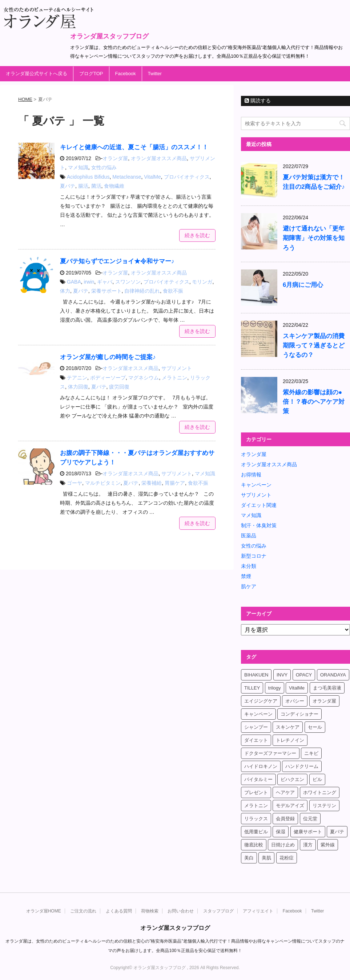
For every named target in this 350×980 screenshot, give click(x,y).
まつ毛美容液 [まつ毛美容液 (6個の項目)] (327, 688)
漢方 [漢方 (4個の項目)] (308, 845)
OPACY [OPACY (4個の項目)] (304, 675)
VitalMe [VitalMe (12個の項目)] (297, 688)
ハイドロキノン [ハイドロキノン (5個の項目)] (261, 766)
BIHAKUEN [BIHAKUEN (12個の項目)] (256, 675)
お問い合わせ (181, 911)
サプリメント (177, 368)
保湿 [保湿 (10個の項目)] (281, 832)
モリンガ (202, 282)
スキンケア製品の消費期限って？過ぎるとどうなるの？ (314, 345)
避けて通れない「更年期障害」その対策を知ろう (314, 238)
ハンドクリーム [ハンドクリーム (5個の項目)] (302, 766)
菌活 (96, 186)
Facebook (126, 74)
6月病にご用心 (303, 285)
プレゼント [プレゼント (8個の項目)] (256, 792)
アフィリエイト (258, 911)
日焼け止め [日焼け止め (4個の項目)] (283, 845)
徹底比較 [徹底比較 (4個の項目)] (254, 845)
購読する (258, 101)
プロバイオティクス (187, 177)
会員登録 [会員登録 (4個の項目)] (285, 819)
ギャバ (105, 282)
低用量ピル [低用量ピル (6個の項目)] (256, 832)
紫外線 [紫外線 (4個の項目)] (328, 845)
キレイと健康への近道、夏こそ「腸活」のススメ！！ (134, 147)
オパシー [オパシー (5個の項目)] (295, 701)
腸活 (83, 186)
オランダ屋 (115, 158)
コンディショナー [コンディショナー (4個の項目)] (299, 714)
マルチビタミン (103, 483)
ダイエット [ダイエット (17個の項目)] (256, 740)
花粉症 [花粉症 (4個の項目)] (287, 858)
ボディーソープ (108, 378)
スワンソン (128, 282)
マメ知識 (78, 167)
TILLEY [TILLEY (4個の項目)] (252, 688)
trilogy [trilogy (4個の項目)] (275, 688)
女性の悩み (104, 167)
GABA (74, 282)
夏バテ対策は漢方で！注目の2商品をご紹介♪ (314, 182)
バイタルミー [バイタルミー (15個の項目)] (258, 779)
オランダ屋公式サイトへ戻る (37, 74)
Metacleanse (127, 177)
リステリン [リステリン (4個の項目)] (324, 806)
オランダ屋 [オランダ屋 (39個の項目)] (324, 701)
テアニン (77, 378)
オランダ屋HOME (44, 911)
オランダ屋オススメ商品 (159, 158)
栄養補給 (152, 483)
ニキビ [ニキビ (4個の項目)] (311, 753)
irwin (89, 282)
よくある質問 (119, 911)
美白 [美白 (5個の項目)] (249, 858)
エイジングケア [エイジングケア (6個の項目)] (261, 701)
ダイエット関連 (259, 505)
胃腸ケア (175, 483)
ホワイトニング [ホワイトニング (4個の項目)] (320, 792)
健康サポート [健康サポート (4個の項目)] (308, 832)
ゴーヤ (75, 483)
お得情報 (251, 475)
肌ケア (249, 586)
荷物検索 (150, 911)
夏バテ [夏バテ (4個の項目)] (337, 832)
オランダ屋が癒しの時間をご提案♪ (108, 357)
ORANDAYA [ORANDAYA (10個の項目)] (333, 675)
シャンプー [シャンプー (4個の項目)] (256, 727)
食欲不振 (173, 291)
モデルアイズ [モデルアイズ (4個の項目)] (290, 806)
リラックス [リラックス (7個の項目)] (256, 819)
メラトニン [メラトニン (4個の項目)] (256, 806)
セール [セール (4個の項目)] (315, 727)
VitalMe (152, 177)
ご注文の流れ (83, 911)
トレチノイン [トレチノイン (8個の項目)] (290, 740)
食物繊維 (114, 186)
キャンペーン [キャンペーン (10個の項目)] (258, 714)
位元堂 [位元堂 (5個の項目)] (310, 819)
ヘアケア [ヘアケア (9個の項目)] (285, 792)
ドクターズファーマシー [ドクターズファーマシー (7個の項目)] (270, 753)
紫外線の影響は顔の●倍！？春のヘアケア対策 (314, 402)
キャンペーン (256, 485)
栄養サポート (106, 291)
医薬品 (249, 536)
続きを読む (197, 235)
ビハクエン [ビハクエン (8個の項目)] (292, 779)
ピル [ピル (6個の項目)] (317, 779)
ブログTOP (91, 74)
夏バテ (68, 186)
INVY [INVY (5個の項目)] (282, 675)
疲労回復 (119, 387)
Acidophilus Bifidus (88, 177)
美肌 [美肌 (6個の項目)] (266, 858)
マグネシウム (144, 378)
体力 (65, 291)
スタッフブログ (218, 911)
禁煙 (246, 576)
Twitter (155, 74)
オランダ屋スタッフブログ (109, 36)
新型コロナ (254, 556)
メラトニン (174, 378)
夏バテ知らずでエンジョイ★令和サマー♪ (117, 261)
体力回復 (78, 387)
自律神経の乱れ (142, 291)
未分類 (249, 566)
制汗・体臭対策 (259, 525)
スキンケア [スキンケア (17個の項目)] (288, 727)
